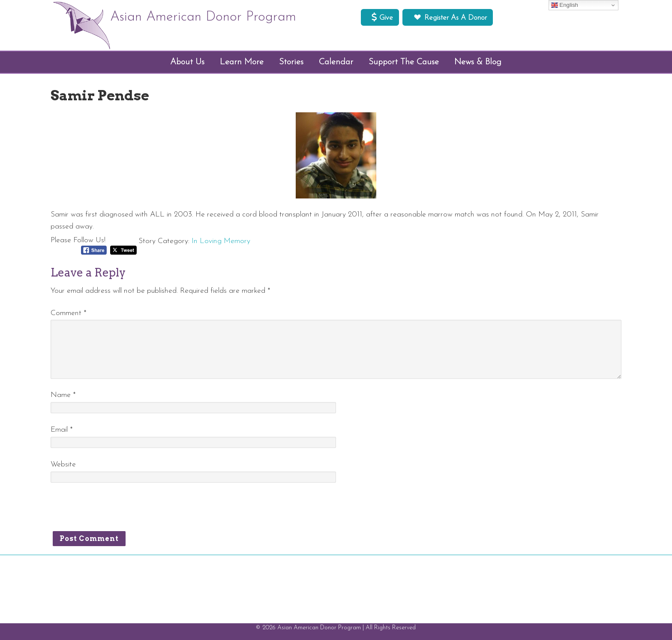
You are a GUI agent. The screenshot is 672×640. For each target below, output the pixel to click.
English (565, 5)
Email (62, 430)
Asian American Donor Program (203, 17)
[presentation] (116, 510)
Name (63, 395)
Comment (69, 313)
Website (63, 464)
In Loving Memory (221, 241)
